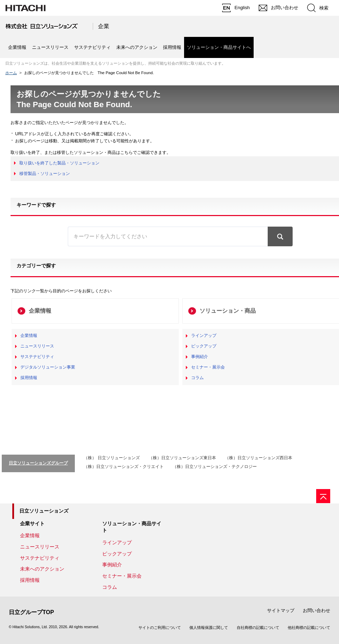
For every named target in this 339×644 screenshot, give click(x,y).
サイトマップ (281, 610)
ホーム (11, 73)
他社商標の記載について (309, 627)
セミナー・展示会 (208, 367)
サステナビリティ (92, 47)
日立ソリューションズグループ (38, 463)
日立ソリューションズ (44, 511)
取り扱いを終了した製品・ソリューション (59, 163)
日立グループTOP (31, 612)
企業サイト (32, 523)
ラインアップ (204, 336)
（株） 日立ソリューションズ (112, 458)
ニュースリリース (50, 47)
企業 (104, 26)
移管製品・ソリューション (45, 174)
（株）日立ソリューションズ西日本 (259, 458)
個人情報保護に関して (209, 627)
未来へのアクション (137, 47)
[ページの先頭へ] (323, 496)
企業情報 (17, 47)
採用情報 (172, 47)
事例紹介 (200, 357)
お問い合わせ (317, 610)
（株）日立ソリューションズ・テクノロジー (215, 467)
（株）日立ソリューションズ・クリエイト (124, 467)
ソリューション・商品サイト (132, 527)
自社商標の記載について (258, 627)
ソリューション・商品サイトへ (219, 47)
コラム (197, 378)
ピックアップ (204, 346)
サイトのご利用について (160, 627)
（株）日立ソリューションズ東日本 (182, 458)
